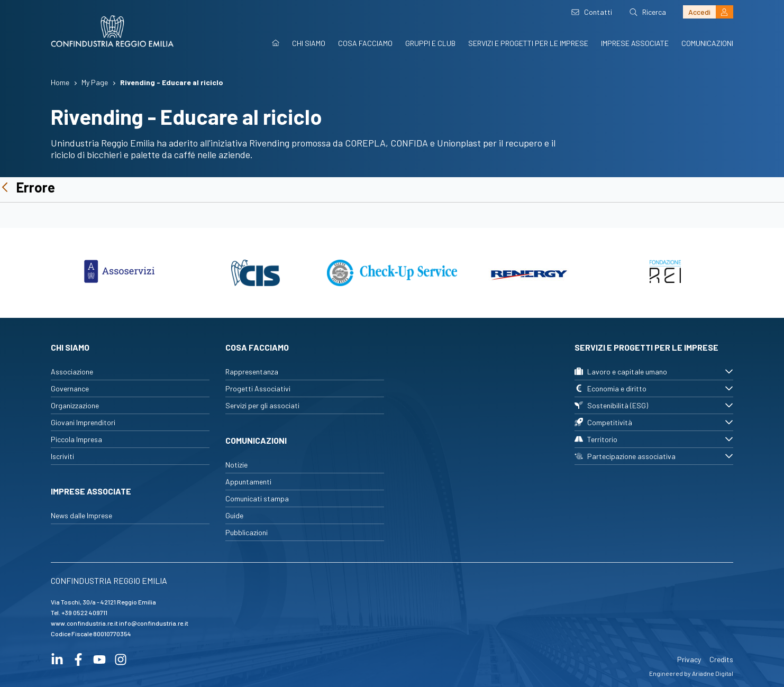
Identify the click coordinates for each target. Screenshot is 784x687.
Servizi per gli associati (262, 405)
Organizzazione (75, 405)
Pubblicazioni (247, 532)
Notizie (236, 465)
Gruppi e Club (430, 43)
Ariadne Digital (713, 673)
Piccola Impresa (76, 439)
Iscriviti (62, 456)
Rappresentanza (252, 372)
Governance (70, 388)
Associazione (72, 372)
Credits (721, 659)
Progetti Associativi (258, 388)
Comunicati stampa (257, 498)
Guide (234, 515)
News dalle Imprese (81, 515)
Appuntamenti (248, 482)
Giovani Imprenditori (83, 422)
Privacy (689, 659)
